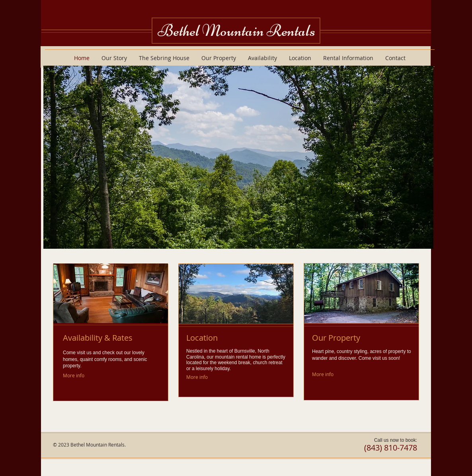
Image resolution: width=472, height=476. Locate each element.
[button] (238, 157)
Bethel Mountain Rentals (236, 30)
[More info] (74, 376)
